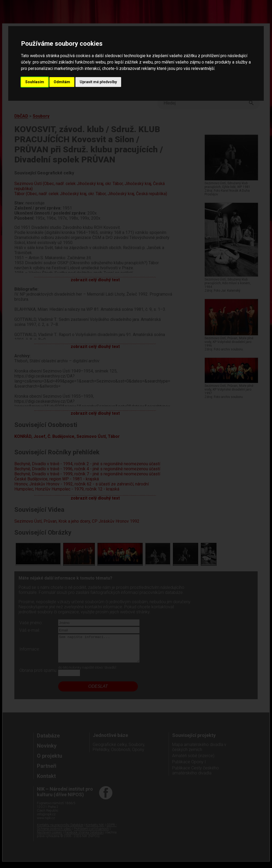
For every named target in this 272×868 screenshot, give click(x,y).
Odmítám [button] (62, 82)
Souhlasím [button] (35, 82)
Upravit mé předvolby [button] (98, 82)
